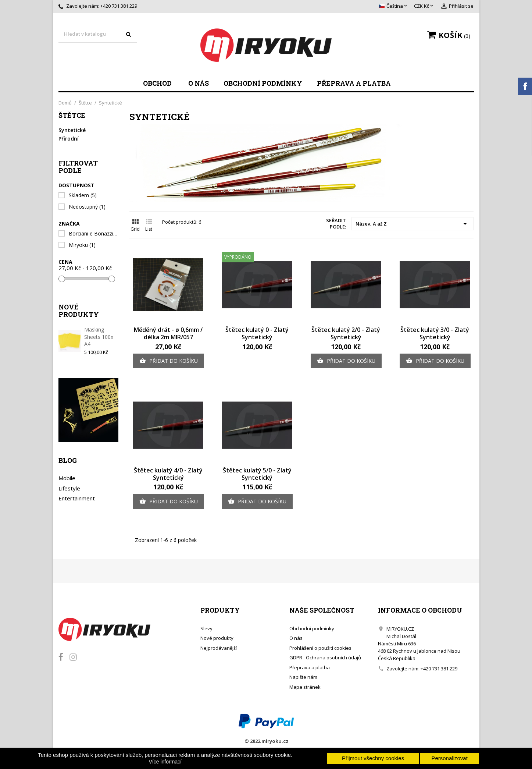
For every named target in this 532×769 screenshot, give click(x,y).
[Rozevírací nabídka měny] (424, 6)
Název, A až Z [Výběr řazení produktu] (413, 224)
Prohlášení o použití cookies (320, 648)
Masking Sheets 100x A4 (99, 337)
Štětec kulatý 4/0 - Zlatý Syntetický (168, 474)
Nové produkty (217, 638)
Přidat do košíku (169, 361)
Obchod (157, 83)
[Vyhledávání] (98, 34)
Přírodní (69, 139)
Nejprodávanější (219, 648)
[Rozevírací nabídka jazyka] (394, 6)
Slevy (206, 628)
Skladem (83, 195)
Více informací (165, 762)
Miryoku (82, 245)
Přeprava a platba (354, 83)
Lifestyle (69, 488)
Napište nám (303, 677)
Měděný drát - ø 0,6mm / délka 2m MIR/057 (168, 333)
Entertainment (77, 498)
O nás (199, 83)
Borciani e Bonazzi (93, 234)
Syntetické (72, 130)
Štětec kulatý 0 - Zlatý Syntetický (257, 333)
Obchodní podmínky (263, 83)
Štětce (72, 116)
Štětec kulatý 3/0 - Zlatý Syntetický (435, 333)
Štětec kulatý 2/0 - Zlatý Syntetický (346, 333)
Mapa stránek (305, 687)
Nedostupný (87, 207)
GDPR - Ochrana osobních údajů (325, 658)
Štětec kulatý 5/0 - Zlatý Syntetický (257, 474)
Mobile (67, 478)
